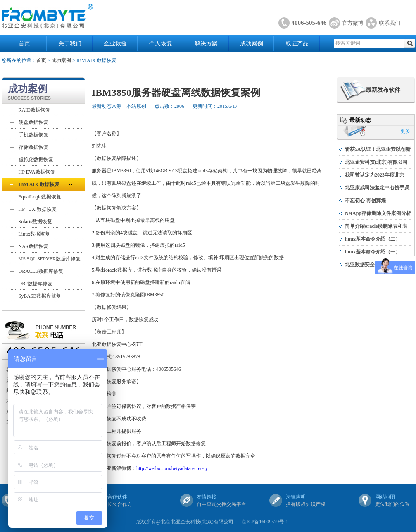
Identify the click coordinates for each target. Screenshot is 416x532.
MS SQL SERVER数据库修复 (50, 259)
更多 (405, 131)
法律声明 (296, 497)
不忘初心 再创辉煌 (365, 200)
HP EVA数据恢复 (37, 172)
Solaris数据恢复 (35, 222)
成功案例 (252, 44)
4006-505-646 (309, 23)
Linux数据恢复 (34, 234)
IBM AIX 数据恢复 (39, 184)
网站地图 (385, 497)
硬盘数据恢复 (33, 122)
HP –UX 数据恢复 (38, 209)
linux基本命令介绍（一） (373, 252)
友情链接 (207, 497)
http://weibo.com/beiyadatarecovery (172, 468)
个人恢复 (161, 44)
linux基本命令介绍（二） (373, 239)
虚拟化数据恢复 (36, 160)
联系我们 (390, 23)
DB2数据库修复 (36, 284)
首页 (24, 44)
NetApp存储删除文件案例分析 (378, 213)
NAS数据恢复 (33, 246)
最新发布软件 (383, 90)
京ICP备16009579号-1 (265, 522)
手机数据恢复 (33, 135)
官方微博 (353, 23)
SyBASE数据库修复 (40, 296)
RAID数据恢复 (34, 110)
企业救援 (115, 44)
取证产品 (297, 44)
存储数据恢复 (33, 147)
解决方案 (206, 44)
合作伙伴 (117, 497)
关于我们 (70, 44)
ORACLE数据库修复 (41, 271)
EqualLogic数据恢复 (40, 197)
